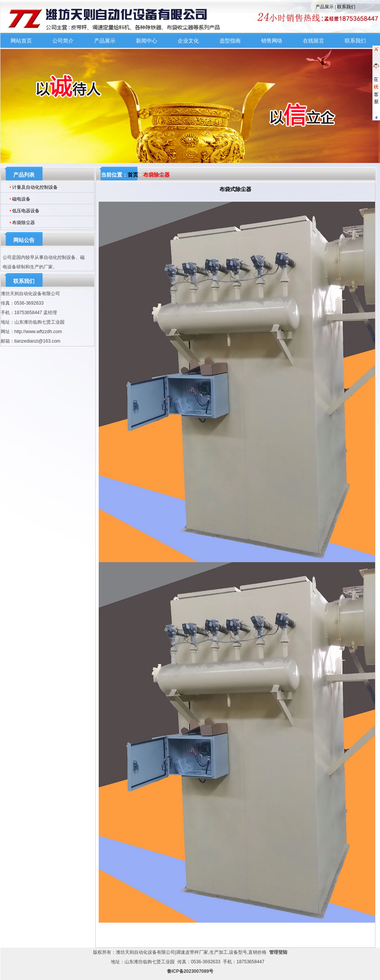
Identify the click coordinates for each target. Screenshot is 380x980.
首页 (133, 175)
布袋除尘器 (24, 223)
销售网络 (272, 41)
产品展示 (325, 7)
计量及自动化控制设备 (35, 187)
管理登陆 (278, 952)
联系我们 (346, 7)
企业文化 (188, 41)
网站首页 (21, 41)
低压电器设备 (26, 211)
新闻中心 (147, 41)
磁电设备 (21, 199)
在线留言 (314, 41)
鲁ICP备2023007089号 (190, 971)
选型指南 (230, 41)
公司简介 (63, 41)
